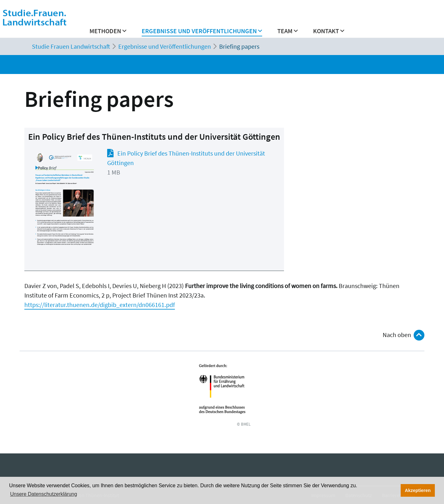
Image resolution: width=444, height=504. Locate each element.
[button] (202, 33)
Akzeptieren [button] (418, 490)
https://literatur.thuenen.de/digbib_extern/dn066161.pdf (100, 305)
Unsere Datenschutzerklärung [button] (44, 494)
